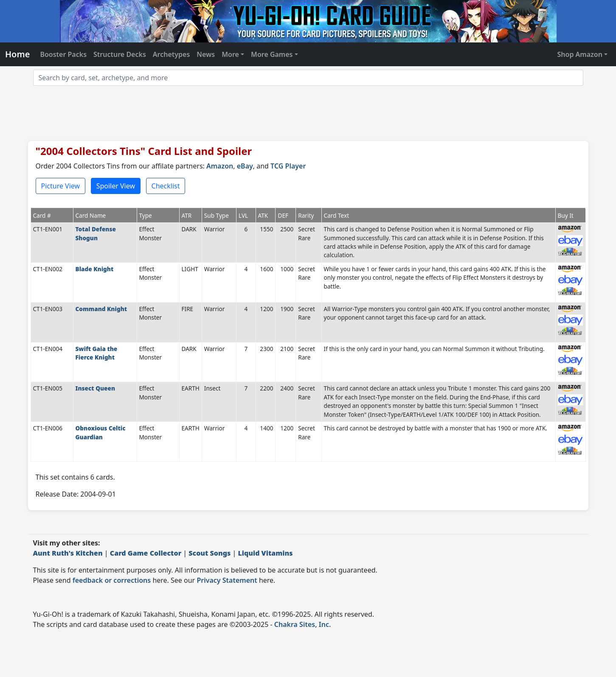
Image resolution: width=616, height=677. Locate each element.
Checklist (166, 186)
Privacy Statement (227, 580)
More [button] (230, 54)
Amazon (220, 166)
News (206, 54)
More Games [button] (272, 54)
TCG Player (288, 166)
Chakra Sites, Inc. (303, 624)
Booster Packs (63, 54)
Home (17, 54)
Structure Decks (120, 54)
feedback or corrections (112, 580)
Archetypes (172, 54)
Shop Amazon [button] (580, 54)
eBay (245, 166)
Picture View (61, 186)
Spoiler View (116, 186)
